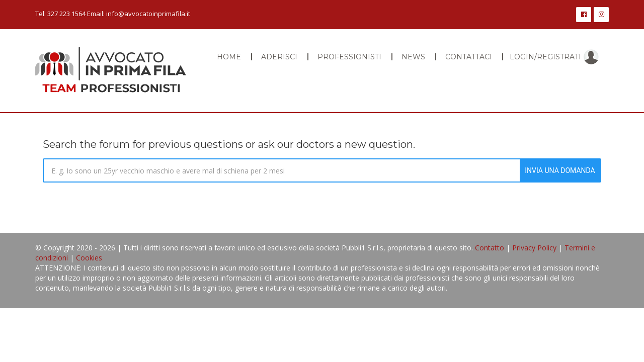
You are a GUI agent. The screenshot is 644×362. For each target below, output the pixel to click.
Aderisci (279, 57)
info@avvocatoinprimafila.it (148, 14)
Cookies (89, 258)
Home (229, 57)
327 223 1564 (66, 14)
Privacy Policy (534, 248)
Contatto (490, 248)
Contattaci (469, 57)
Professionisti (349, 57)
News (413, 57)
